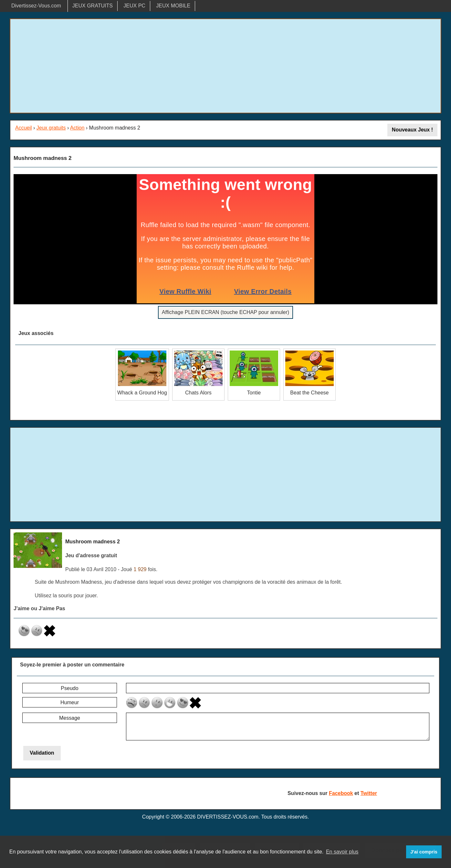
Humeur (70, 702)
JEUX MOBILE (173, 6)
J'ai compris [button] (424, 852)
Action (77, 128)
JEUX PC (134, 6)
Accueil (24, 128)
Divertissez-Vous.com (36, 6)
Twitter (369, 793)
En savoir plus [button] (342, 852)
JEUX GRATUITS (93, 6)
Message (70, 718)
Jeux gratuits (51, 128)
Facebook (341, 793)
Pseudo (69, 688)
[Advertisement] (226, 66)
